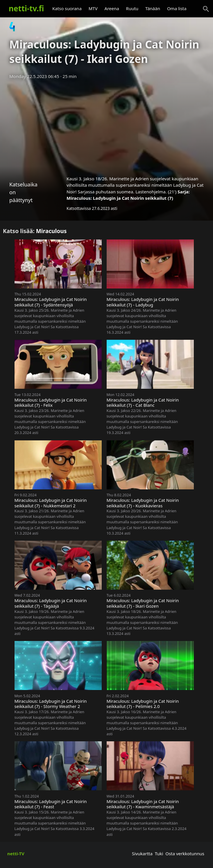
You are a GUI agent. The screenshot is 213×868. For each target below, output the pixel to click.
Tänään (153, 8)
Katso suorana (67, 8)
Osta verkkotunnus (185, 854)
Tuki (159, 854)
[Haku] (206, 9)
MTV (93, 8)
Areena (112, 8)
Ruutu (132, 8)
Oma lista (177, 8)
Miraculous (51, 231)
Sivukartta (142, 854)
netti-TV (16, 854)
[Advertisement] (106, 126)
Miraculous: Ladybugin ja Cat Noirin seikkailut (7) (120, 198)
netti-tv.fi (26, 8)
